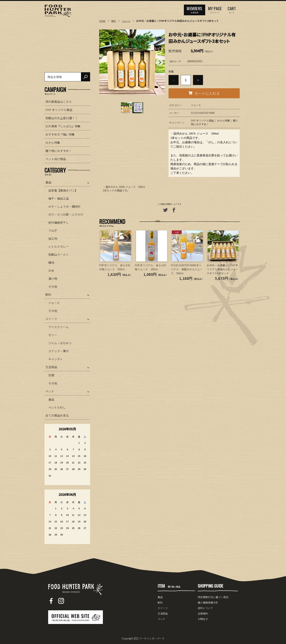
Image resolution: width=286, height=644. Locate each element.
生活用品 (51, 367)
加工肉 (53, 238)
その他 (53, 287)
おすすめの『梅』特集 (60, 134)
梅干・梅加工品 (59, 198)
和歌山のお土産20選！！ (62, 118)
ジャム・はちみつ (60, 343)
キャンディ (56, 359)
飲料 (115, 21)
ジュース (128, 21)
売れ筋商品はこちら (59, 102)
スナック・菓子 (59, 351)
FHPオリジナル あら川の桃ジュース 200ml (151, 267)
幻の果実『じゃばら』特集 (63, 126)
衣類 (51, 375)
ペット (50, 391)
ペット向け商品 (56, 159)
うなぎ (53, 230)
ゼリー (53, 335)
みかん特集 (223, 120)
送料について (205, 608)
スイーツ (51, 319)
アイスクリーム (58, 327)
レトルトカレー (59, 246)
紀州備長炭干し (59, 222)
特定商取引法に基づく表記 (213, 597)
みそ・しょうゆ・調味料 (64, 206)
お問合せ (203, 619)
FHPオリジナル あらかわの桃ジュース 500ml (115, 267)
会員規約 (203, 613)
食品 (48, 182)
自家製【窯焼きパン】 (63, 190)
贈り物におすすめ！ (59, 151)
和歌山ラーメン (58, 254)
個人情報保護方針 (208, 602)
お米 (51, 270)
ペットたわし (57, 407)
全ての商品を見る (57, 415)
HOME (103, 21)
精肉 (51, 262)
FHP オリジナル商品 (202, 120)
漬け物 (53, 278)
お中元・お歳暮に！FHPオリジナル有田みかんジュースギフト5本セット (222, 269)
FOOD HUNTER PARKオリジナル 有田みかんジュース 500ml (187, 269)
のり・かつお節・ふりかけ (66, 214)
